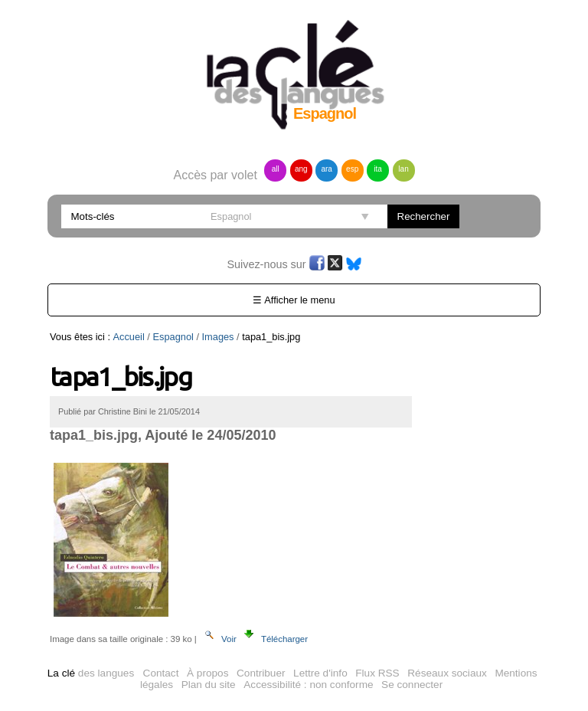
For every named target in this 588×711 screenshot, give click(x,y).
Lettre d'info (320, 673)
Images (218, 337)
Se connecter (412, 685)
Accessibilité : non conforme (308, 685)
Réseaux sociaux (447, 673)
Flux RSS (377, 673)
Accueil (129, 337)
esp (352, 169)
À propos (207, 673)
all (276, 169)
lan (403, 169)
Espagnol (173, 337)
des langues (91, 673)
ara (326, 169)
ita (378, 169)
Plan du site (209, 685)
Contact (161, 673)
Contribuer (261, 673)
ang (301, 169)
